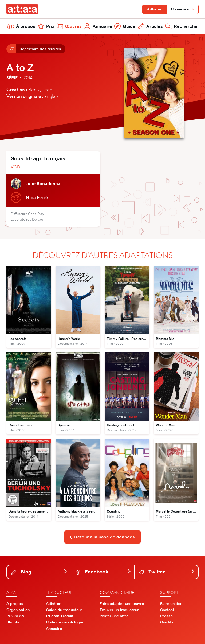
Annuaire (98, 26)
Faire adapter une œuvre (122, 604)
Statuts (13, 622)
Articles (150, 26)
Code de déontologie (64, 622)
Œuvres (69, 26)
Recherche (181, 26)
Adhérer (154, 9)
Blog (39, 572)
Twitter (167, 572)
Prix (46, 26)
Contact (167, 610)
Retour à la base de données (102, 537)
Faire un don (171, 604)
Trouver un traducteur (119, 610)
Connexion (182, 9)
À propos (21, 26)
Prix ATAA (15, 616)
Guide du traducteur (64, 610)
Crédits (167, 622)
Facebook (103, 572)
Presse (166, 616)
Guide (125, 26)
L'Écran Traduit (60, 616)
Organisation (18, 610)
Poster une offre (114, 616)
